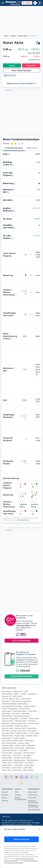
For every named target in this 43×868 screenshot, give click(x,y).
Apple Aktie (32, 728)
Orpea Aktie (26, 699)
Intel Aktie (29, 763)
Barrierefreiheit (34, 810)
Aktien (13, 36)
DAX (26, 691)
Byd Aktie (5, 723)
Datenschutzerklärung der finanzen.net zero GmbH (21, 862)
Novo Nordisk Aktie (9, 743)
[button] (27, 3)
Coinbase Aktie (8, 745)
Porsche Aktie (7, 753)
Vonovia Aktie (7, 758)
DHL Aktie (16, 714)
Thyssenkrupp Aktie (9, 750)
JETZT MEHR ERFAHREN (22, 676)
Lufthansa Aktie (21, 721)
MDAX (16, 694)
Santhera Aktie (29, 706)
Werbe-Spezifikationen (21, 799)
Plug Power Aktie (22, 726)
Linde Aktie (18, 765)
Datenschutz (33, 795)
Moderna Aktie (19, 738)
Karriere (5, 795)
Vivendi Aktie (7, 738)
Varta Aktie (17, 755)
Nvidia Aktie (6, 711)
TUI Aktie (24, 718)
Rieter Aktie (23, 36)
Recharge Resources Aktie (12, 706)
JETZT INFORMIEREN (22, 641)
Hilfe (17, 792)
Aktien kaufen (29, 770)
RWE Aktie (29, 741)
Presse (4, 798)
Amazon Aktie (24, 709)
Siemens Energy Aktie (10, 718)
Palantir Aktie (20, 745)
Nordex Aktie (18, 763)
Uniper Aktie (7, 770)
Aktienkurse (18, 691)
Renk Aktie (32, 731)
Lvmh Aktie (28, 768)
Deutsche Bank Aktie (19, 723)
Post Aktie (6, 701)
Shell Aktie (17, 770)
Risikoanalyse (33, 148)
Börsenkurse (7, 691)
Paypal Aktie (20, 736)
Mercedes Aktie (8, 733)
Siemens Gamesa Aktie (11, 699)
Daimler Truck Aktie (18, 731)
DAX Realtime (7, 694)
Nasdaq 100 (6, 696)
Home (6, 36)
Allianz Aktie (34, 718)
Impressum (32, 792)
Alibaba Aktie (7, 765)
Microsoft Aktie (8, 726)
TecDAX (24, 694)
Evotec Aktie (29, 765)
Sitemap (5, 801)
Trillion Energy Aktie (10, 709)
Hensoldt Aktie (7, 736)
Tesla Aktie (33, 711)
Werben (18, 795)
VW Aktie (32, 721)
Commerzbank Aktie (22, 716)
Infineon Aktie (24, 743)
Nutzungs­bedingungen (33, 802)
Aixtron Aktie (17, 768)
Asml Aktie (6, 768)
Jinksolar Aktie (20, 728)
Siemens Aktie (7, 721)
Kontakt (5, 792)
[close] (39, 829)
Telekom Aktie (31, 736)
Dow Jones (32, 694)
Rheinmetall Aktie (20, 711)
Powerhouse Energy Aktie (21, 701)
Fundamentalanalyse (14, 148)
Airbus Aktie (20, 748)
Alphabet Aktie (7, 748)
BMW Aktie (30, 748)
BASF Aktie (26, 714)
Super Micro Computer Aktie (13, 741)
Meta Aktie (23, 750)
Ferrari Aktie (34, 733)
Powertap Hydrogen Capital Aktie (14, 704)
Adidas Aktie (7, 763)
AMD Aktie (31, 745)
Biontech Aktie (7, 728)
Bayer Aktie (6, 714)
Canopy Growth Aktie (22, 758)
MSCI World (17, 696)
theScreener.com (23, 520)
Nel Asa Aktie (34, 723)
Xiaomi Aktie (7, 755)
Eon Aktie (27, 755)
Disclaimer (32, 798)
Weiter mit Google (21, 839)
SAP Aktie (5, 731)
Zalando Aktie (7, 760)
